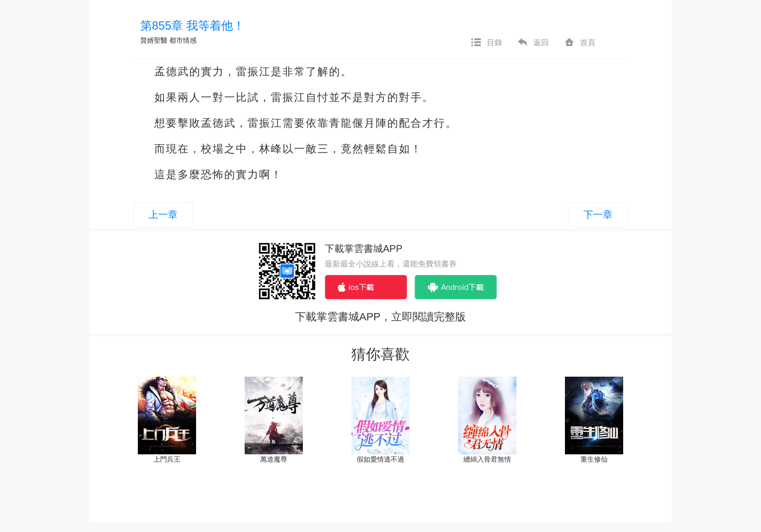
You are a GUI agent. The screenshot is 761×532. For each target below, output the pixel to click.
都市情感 (183, 40)
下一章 (598, 215)
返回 (533, 43)
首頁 (579, 43)
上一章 (163, 215)
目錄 (486, 43)
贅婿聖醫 (154, 40)
